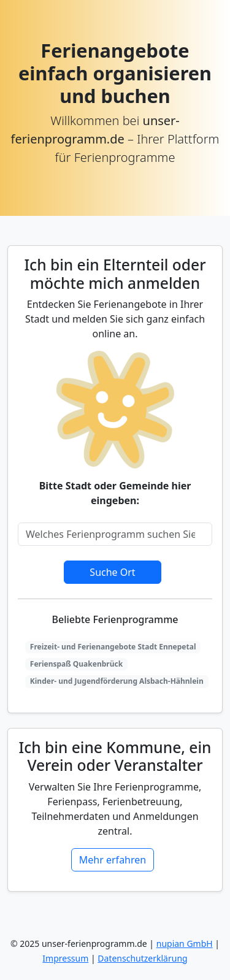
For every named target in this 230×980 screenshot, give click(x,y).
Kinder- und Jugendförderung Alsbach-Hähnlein (117, 681)
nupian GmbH (185, 944)
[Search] (115, 534)
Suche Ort (112, 572)
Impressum (65, 958)
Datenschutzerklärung (142, 958)
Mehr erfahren (113, 860)
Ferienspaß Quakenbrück (76, 664)
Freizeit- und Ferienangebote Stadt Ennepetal (113, 647)
